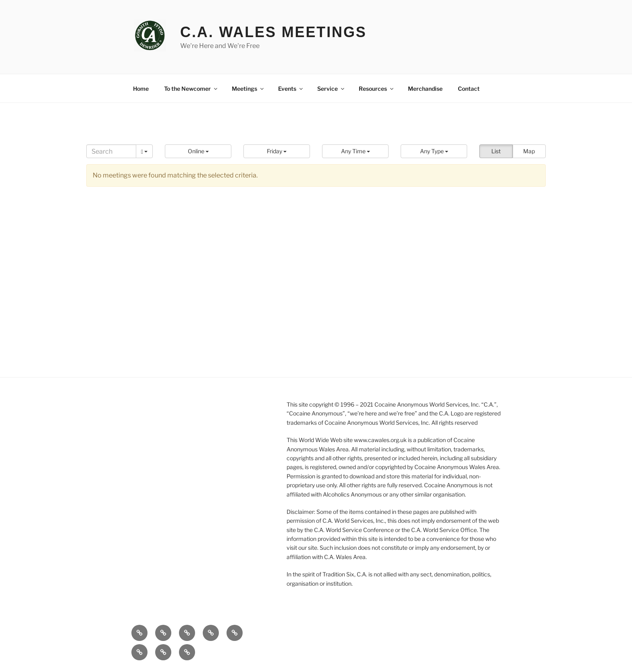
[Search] (111, 151)
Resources (377, 89)
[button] (198, 151)
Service (331, 89)
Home (141, 89)
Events (291, 89)
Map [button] (529, 151)
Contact (469, 89)
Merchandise (425, 89)
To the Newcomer (191, 89)
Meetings (248, 89)
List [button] (496, 151)
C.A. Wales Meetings (273, 32)
